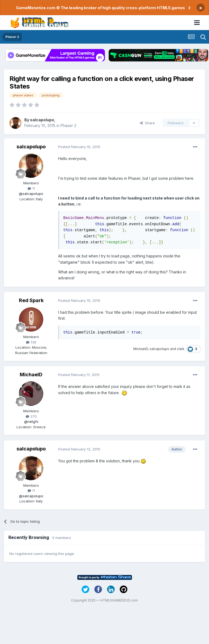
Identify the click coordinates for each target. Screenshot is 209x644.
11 (31, 188)
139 (31, 342)
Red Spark (31, 300)
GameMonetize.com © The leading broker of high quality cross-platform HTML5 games (100, 8)
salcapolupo (42, 120)
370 (31, 416)
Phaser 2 (68, 125)
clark (181, 349)
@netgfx (31, 421)
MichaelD (141, 349)
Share (147, 123)
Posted (79, 147)
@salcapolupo (31, 194)
